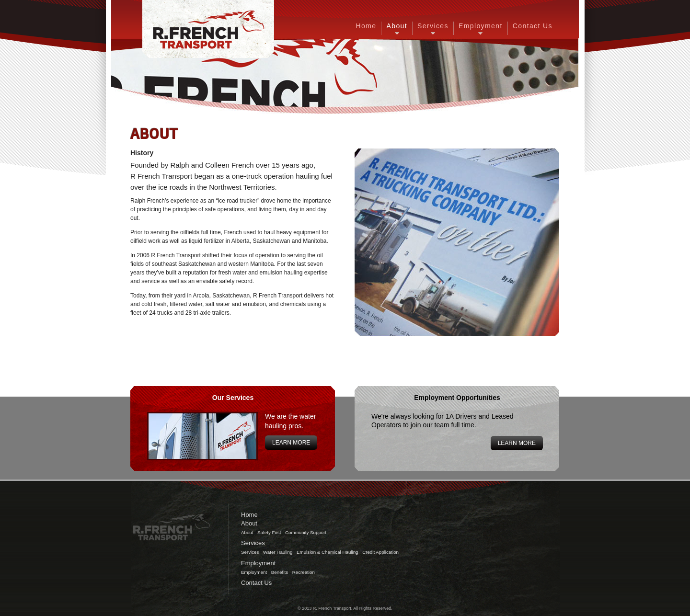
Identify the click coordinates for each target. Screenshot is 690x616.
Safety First (269, 532)
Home (366, 26)
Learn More (291, 443)
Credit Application (380, 552)
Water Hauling (278, 552)
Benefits (280, 572)
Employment (481, 26)
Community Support (306, 532)
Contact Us (533, 26)
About (397, 26)
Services (433, 26)
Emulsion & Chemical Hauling (327, 552)
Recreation (304, 572)
